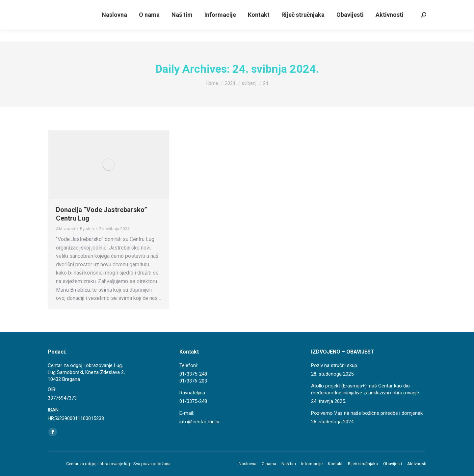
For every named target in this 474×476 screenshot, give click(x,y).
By (87, 229)
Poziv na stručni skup (334, 365)
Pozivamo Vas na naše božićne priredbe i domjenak (367, 413)
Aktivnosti (66, 229)
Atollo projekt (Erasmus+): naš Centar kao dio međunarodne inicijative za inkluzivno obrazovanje (365, 389)
